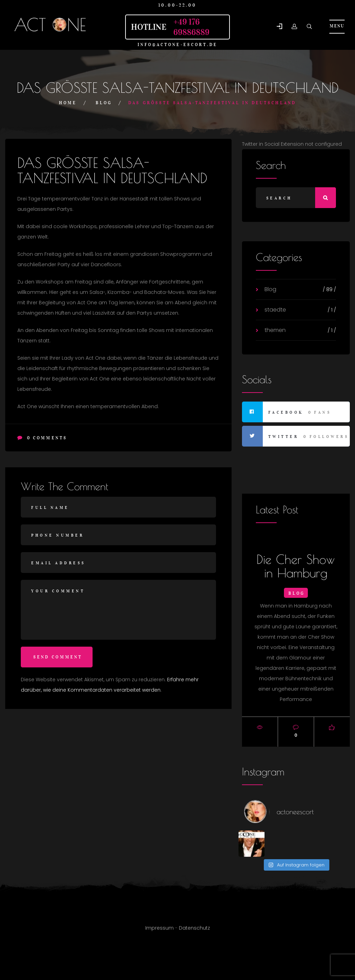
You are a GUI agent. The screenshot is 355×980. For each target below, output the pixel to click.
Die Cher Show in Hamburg (296, 566)
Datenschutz (194, 930)
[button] (279, 27)
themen (275, 330)
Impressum (159, 930)
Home (68, 103)
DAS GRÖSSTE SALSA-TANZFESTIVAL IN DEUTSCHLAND (112, 170)
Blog (104, 103)
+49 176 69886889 (191, 27)
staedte (275, 310)
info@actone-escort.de (178, 44)
